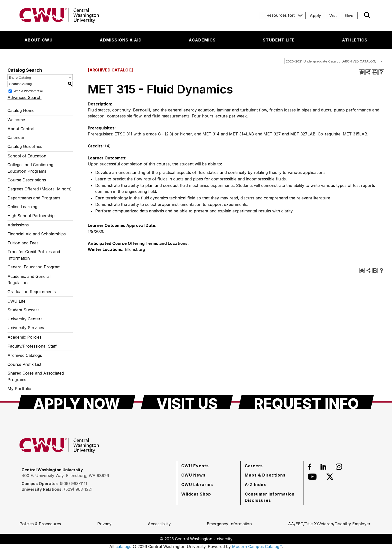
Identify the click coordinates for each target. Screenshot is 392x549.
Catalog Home (21, 110)
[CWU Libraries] (197, 485)
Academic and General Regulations (29, 280)
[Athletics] (355, 40)
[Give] (349, 15)
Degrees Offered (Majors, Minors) (40, 189)
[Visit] (333, 15)
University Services (26, 328)
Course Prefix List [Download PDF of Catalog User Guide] (24, 364)
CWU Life (16, 301)
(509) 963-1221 (78, 489)
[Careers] (254, 466)
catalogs (123, 547)
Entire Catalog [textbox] (20, 77)
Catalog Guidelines (25, 146)
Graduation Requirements (32, 292)
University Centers (25, 319)
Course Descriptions (27, 180)
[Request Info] (306, 402)
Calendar (16, 137)
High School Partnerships (32, 216)
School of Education (27, 156)
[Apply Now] (77, 402)
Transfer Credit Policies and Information (34, 255)
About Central (21, 129)
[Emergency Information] (229, 524)
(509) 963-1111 (73, 484)
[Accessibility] (159, 524)
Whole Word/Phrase (28, 91)
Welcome (16, 120)
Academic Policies (24, 337)
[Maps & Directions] (265, 475)
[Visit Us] (187, 402)
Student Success (23, 310)
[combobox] (334, 61)
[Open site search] (367, 15)
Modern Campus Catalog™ (257, 547)
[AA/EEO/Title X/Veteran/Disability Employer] (329, 524)
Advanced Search (24, 97)
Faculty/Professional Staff (32, 346)
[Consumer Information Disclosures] (272, 497)
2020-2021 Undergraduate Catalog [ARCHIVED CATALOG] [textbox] (331, 61)
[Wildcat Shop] (196, 494)
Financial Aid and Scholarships (37, 234)
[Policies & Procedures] (40, 524)
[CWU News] (193, 475)
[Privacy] (104, 524)
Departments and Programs (34, 198)
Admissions (18, 225)
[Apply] (315, 15)
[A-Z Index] (255, 485)
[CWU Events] (195, 466)
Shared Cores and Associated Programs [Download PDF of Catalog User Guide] (36, 376)
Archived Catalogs (25, 355)
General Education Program (34, 267)
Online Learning (22, 207)
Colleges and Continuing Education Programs (30, 168)
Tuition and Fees (23, 243)
